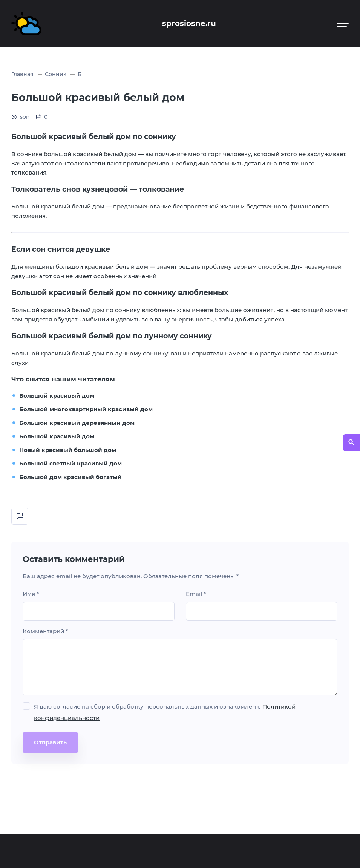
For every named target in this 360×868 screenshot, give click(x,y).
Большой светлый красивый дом (70, 463)
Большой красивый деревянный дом (77, 423)
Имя (31, 594)
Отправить (50, 742)
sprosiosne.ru (189, 23)
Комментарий (45, 631)
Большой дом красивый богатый (70, 477)
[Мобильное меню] (343, 24)
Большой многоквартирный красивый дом (86, 409)
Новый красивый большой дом (68, 450)
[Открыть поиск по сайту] (352, 443)
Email (196, 594)
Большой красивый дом (57, 396)
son (25, 117)
